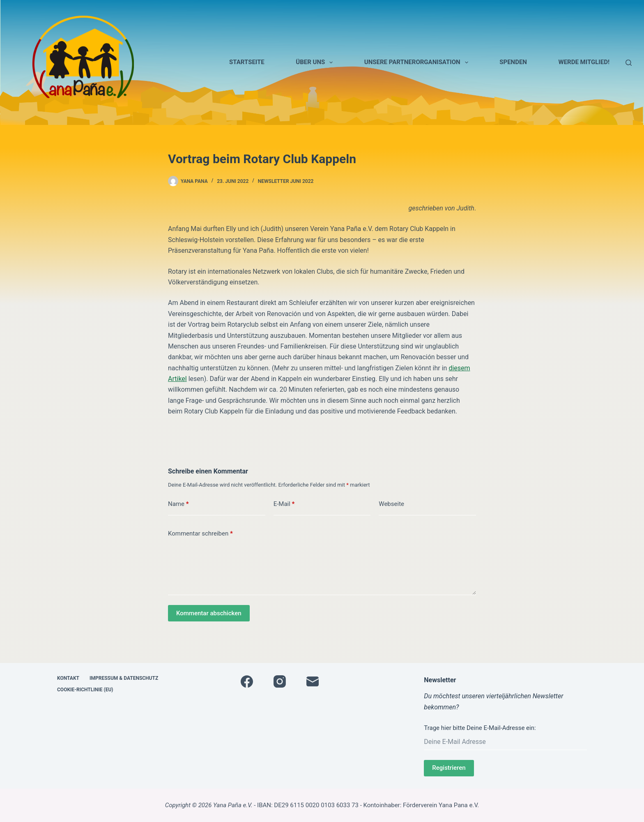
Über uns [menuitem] (316, 62)
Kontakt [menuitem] (68, 678)
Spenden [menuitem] (513, 62)
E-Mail (284, 504)
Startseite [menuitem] (247, 62)
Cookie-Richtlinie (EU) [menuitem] (85, 690)
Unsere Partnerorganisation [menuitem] (418, 62)
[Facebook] (247, 681)
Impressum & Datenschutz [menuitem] (124, 678)
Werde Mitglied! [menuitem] (584, 62)
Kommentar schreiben (200, 534)
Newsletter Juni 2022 (286, 181)
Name (178, 504)
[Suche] (629, 63)
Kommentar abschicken (209, 613)
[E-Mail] (313, 681)
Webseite (391, 504)
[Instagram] (280, 681)
